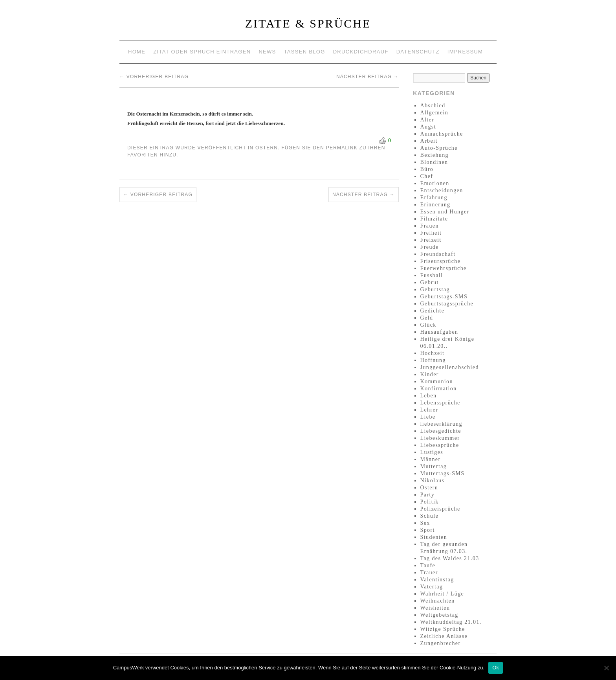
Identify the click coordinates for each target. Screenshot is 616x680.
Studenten (434, 537)
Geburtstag (435, 289)
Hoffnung (433, 360)
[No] (606, 668)
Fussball (432, 275)
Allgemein (434, 113)
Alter (427, 120)
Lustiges (432, 452)
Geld (427, 318)
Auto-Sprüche (439, 148)
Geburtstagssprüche (447, 304)
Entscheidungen (442, 190)
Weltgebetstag (439, 615)
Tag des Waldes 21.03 (450, 558)
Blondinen (434, 162)
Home (137, 52)
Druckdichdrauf (361, 52)
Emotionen (435, 183)
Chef (427, 176)
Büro (427, 169)
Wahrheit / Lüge (442, 594)
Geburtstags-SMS (444, 297)
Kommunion (437, 381)
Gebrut (430, 282)
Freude (430, 247)
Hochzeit (433, 353)
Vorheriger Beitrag (154, 77)
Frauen (430, 226)
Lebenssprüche (440, 403)
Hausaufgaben (439, 332)
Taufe (428, 565)
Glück (428, 325)
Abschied (433, 106)
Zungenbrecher (441, 643)
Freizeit (431, 240)
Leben (429, 396)
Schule (430, 516)
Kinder (430, 374)
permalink (342, 148)
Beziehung (434, 155)
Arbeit (429, 141)
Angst (428, 127)
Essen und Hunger (445, 212)
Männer (431, 459)
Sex (425, 523)
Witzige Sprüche (443, 629)
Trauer (429, 572)
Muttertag (434, 466)
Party (428, 495)
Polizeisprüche (440, 509)
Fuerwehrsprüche (444, 268)
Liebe (428, 417)
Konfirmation (439, 389)
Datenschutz (418, 52)
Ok (496, 668)
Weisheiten (435, 608)
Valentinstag (437, 580)
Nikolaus (433, 481)
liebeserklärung (441, 424)
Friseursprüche (441, 261)
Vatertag (432, 587)
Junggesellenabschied (450, 367)
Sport (428, 530)
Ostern (267, 148)
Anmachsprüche (442, 134)
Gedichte (433, 311)
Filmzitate (434, 219)
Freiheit (431, 233)
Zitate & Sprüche (308, 23)
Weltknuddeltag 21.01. (451, 622)
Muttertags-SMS (443, 473)
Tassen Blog (305, 52)
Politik (430, 502)
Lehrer (429, 410)
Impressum (465, 52)
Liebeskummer (440, 438)
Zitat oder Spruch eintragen (202, 52)
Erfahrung (434, 198)
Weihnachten (438, 601)
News (267, 52)
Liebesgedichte (441, 431)
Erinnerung (435, 205)
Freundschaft (438, 254)
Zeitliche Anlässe (444, 636)
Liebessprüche (440, 445)
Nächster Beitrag (368, 77)
